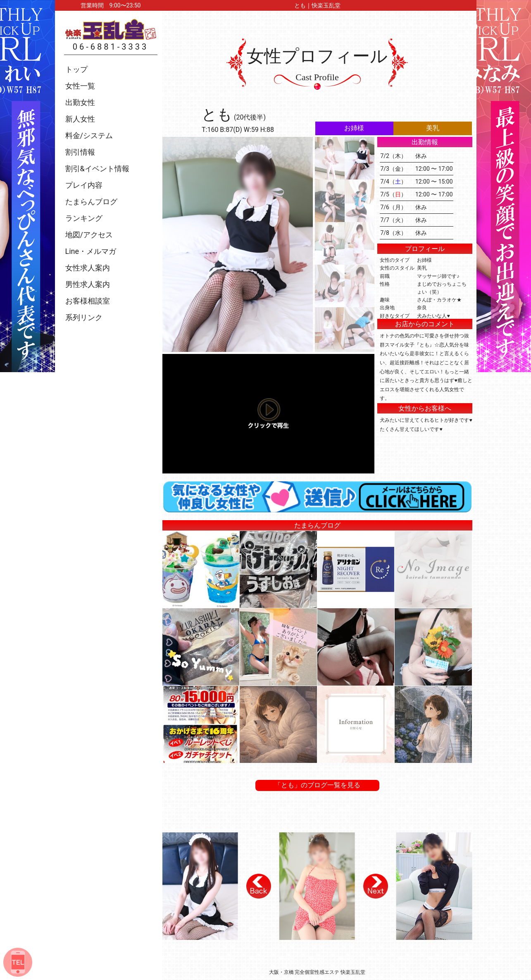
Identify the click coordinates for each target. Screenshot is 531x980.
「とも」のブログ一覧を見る (317, 785)
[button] (259, 886)
